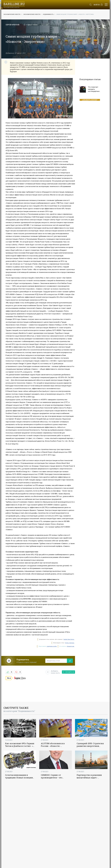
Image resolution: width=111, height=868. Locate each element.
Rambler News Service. (69, 639)
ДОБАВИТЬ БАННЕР (90, 100)
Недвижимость (48, 14)
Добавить (53, 672)
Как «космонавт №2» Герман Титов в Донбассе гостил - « (20, 745)
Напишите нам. (71, 646)
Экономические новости (32, 14)
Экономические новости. (12, 14)
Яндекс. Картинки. (70, 643)
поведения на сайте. (52, 646)
